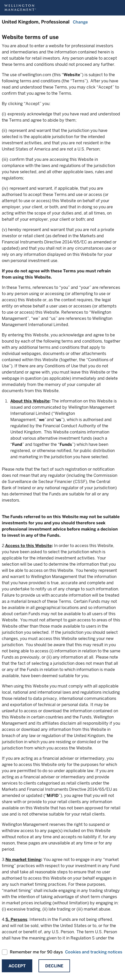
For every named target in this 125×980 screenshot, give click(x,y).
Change (80, 22)
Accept (17, 966)
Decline (54, 966)
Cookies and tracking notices (94, 952)
